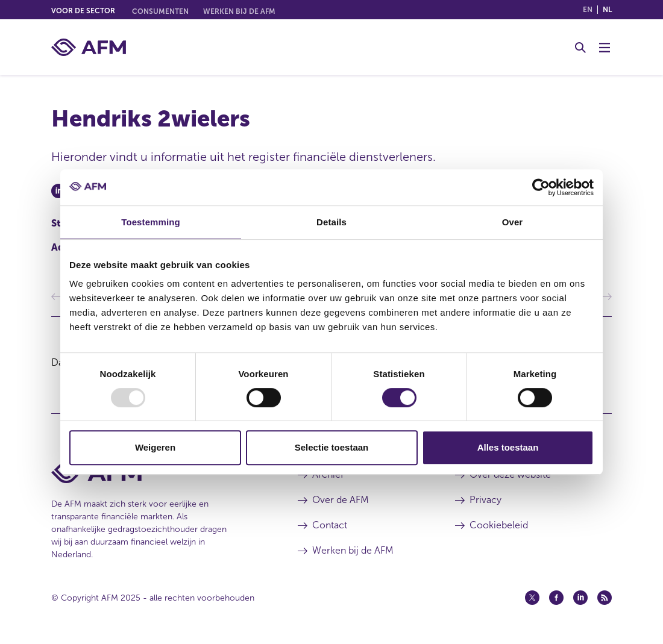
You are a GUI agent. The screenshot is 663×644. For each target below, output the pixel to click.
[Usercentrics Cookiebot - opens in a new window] (541, 187)
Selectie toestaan (332, 447)
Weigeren (155, 447)
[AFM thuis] (89, 47)
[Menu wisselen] (605, 48)
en (588, 10)
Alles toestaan (508, 447)
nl (607, 10)
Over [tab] (513, 222)
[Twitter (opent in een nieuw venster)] (532, 598)
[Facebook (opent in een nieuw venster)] (556, 598)
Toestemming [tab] (151, 222)
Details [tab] (331, 222)
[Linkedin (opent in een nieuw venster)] (580, 598)
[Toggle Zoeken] (580, 48)
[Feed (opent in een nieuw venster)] (605, 598)
